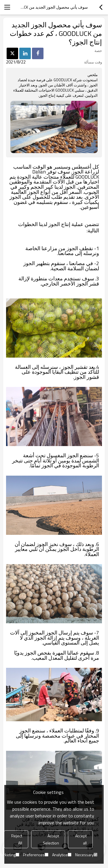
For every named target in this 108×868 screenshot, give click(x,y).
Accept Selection (51, 839)
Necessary (86, 855)
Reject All (17, 839)
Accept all (81, 839)
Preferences (36, 855)
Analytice (62, 855)
